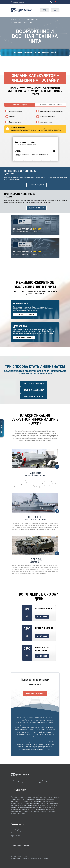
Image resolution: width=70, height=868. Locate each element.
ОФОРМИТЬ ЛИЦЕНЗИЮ (36, 185)
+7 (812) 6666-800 (15, 836)
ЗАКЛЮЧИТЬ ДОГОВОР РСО (24, 337)
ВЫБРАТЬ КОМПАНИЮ (36, 208)
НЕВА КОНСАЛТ (16, 856)
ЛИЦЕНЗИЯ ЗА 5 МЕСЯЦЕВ (34, 384)
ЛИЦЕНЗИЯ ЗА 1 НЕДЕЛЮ (34, 396)
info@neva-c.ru (14, 840)
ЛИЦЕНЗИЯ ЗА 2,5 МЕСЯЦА (34, 390)
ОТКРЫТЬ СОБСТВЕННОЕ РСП (25, 315)
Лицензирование (33, 19)
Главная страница (17, 19)
